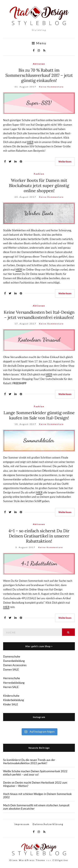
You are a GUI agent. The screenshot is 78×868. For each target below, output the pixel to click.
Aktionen (39, 64)
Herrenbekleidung (14, 683)
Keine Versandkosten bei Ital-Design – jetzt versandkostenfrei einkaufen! (39, 315)
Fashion (39, 174)
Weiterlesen (65, 161)
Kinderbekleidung (14, 700)
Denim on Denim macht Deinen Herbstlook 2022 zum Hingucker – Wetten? (35, 784)
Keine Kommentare (51, 87)
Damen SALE (11, 669)
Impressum (22, 824)
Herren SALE (11, 687)
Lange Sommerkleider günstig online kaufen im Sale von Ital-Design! (39, 415)
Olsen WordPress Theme (27, 860)
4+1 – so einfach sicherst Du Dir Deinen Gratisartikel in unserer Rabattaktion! (39, 536)
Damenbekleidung (14, 661)
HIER (30, 142)
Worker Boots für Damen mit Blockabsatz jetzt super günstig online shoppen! (39, 185)
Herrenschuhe (12, 678)
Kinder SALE (11, 704)
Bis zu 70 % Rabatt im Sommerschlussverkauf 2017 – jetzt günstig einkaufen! (39, 75)
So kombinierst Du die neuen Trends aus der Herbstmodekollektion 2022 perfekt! (29, 762)
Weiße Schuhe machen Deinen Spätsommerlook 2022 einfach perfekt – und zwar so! (35, 773)
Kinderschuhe (11, 696)
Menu (39, 43)
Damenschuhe (12, 656)
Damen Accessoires (15, 665)
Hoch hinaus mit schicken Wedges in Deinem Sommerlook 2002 (37, 796)
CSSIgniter (61, 860)
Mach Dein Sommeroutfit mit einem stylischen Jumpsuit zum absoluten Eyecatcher (36, 807)
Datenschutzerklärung (48, 824)
